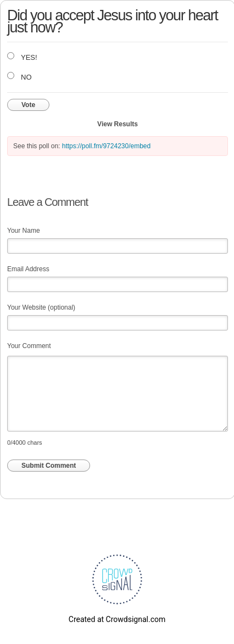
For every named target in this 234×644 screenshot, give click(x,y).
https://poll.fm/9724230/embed (106, 146)
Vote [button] (28, 105)
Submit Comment (49, 466)
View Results (118, 124)
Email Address (28, 269)
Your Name (24, 231)
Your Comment (29, 346)
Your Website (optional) (41, 307)
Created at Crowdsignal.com (117, 619)
